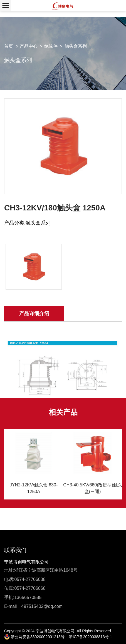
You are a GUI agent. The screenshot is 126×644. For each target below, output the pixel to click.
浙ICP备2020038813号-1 (90, 637)
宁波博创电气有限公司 (26, 562)
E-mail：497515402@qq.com (33, 606)
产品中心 (29, 46)
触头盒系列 (76, 46)
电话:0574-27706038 (25, 579)
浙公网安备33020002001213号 (34, 637)
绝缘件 (51, 46)
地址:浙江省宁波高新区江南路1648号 (41, 570)
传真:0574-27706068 (25, 588)
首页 (9, 46)
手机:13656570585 (23, 597)
